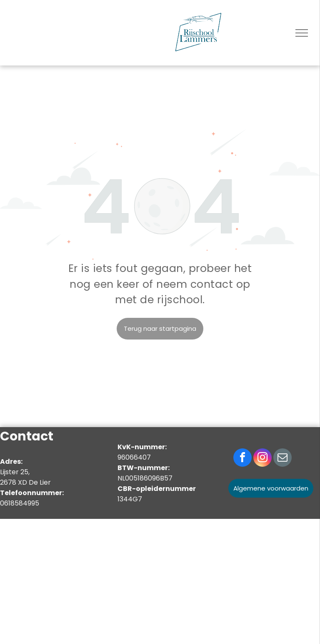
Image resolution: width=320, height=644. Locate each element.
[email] (282, 459)
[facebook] (242, 459)
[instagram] (262, 459)
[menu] (302, 33)
